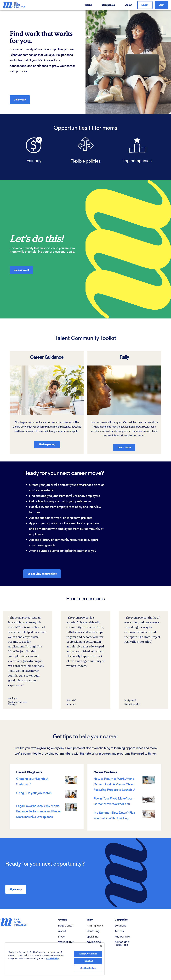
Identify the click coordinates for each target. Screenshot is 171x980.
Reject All (88, 959)
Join (162, 5)
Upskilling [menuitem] (93, 934)
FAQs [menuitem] (62, 934)
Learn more (124, 445)
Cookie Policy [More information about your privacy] (53, 955)
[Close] (101, 943)
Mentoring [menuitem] (93, 929)
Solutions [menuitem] (120, 923)
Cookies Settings (88, 967)
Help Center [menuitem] (66, 923)
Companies (108, 5)
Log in (145, 5)
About (129, 5)
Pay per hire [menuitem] (122, 934)
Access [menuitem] (119, 929)
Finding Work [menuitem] (95, 923)
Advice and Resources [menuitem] (122, 941)
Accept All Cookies (88, 951)
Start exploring (47, 442)
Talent (88, 5)
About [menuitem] (62, 929)
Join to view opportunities (42, 571)
